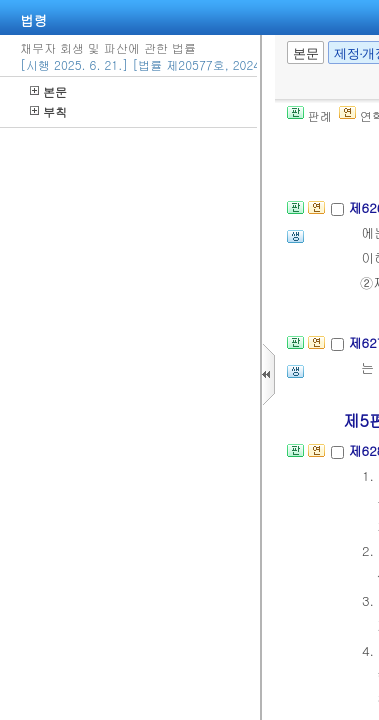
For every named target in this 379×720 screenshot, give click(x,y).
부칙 (48, 111)
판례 (309, 115)
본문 (48, 91)
